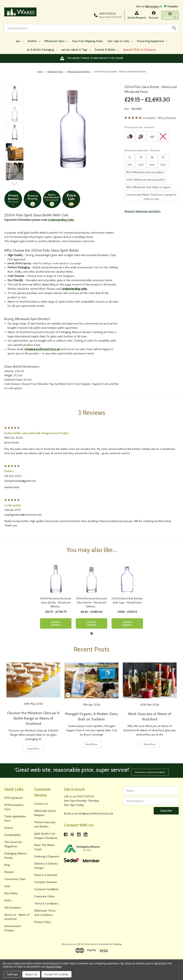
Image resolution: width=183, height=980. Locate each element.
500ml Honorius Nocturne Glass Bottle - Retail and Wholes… (56, 604)
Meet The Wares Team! (44, 847)
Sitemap (118, 944)
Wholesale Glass (56, 42)
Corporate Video (44, 896)
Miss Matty (11, 893)
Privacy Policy (43, 922)
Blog (7, 864)
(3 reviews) (149, 119)
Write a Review (167, 119)
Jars (20, 42)
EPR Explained (13, 797)
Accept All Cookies (56, 974)
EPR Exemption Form (14, 807)
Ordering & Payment (47, 856)
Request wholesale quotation (143, 213)
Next (15, 185)
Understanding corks (74, 290)
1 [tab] (92, 635)
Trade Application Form (15, 818)
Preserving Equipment (152, 42)
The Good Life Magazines (13, 844)
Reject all (31, 974)
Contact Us (41, 803)
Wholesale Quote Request (45, 813)
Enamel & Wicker (107, 51)
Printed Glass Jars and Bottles (45, 824)
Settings (12, 974)
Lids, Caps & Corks (120, 42)
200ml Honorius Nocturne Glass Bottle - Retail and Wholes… (92, 604)
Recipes (9, 872)
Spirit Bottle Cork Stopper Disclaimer (46, 835)
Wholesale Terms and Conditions (45, 912)
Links (7, 886)
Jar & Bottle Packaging (42, 51)
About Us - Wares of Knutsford (17, 916)
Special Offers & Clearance (140, 51)
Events (9, 827)
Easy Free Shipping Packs (88, 42)
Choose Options (56, 625)
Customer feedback (46, 889)
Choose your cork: (139, 129)
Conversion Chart (15, 879)
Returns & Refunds (46, 875)
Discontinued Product (12, 928)
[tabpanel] (56, 599)
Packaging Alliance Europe (16, 855)
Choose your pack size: (142, 152)
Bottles (34, 42)
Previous (15, 84)
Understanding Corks (61, 221)
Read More (33, 750)
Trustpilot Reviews (46, 882)
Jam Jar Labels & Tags (76, 51)
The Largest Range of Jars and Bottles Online (92, 60)
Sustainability (12, 835)
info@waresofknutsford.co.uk (42, 350)
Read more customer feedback (151, 771)
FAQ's (8, 900)
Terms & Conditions (46, 903)
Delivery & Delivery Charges (46, 865)
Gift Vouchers (13, 907)
